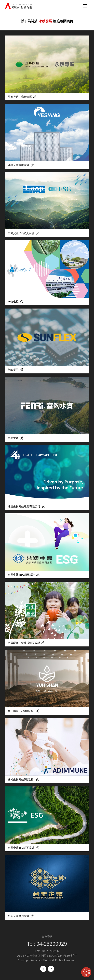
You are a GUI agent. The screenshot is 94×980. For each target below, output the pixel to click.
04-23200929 (52, 944)
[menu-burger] (86, 6)
